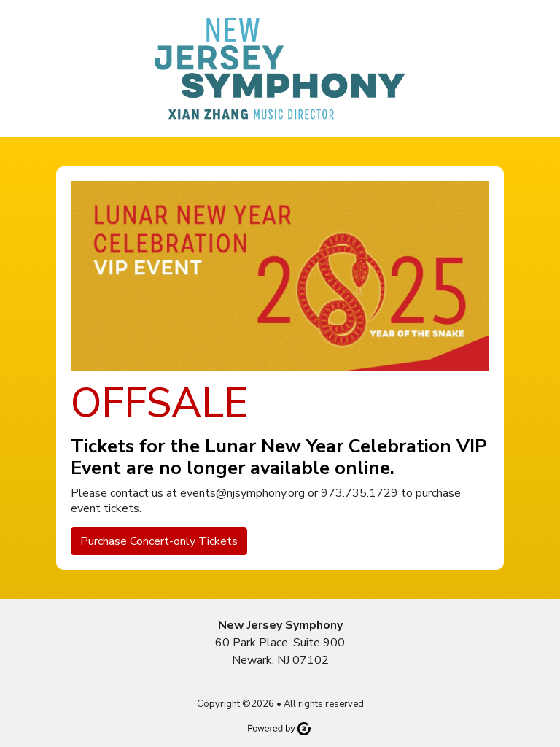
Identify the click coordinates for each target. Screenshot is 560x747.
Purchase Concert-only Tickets (159, 541)
